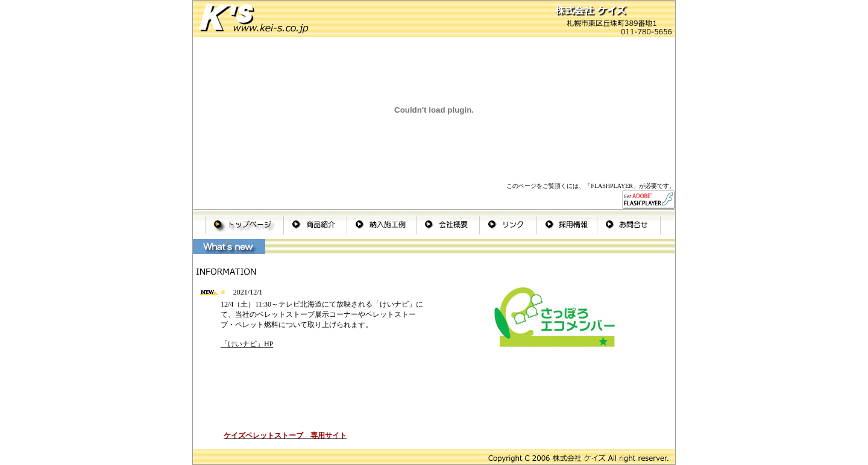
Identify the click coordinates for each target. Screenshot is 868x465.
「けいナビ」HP (247, 344)
